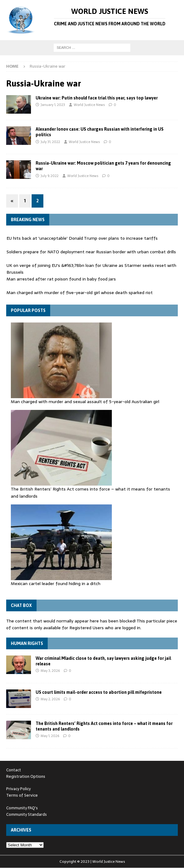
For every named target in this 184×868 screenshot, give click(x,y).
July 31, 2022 (50, 142)
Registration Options (26, 776)
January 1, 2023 (53, 105)
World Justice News (89, 105)
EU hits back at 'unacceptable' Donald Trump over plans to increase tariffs (82, 238)
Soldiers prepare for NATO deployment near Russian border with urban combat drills (91, 252)
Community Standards (26, 814)
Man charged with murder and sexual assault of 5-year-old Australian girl (85, 402)
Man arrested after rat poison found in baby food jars (61, 279)
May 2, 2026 (50, 699)
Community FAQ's (22, 808)
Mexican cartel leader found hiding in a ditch (56, 584)
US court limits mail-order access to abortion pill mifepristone (99, 692)
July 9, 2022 (50, 176)
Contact (14, 770)
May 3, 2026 (50, 671)
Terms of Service (22, 795)
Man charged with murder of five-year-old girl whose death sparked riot (80, 293)
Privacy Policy (18, 789)
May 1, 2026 (50, 736)
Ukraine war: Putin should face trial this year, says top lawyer (97, 98)
